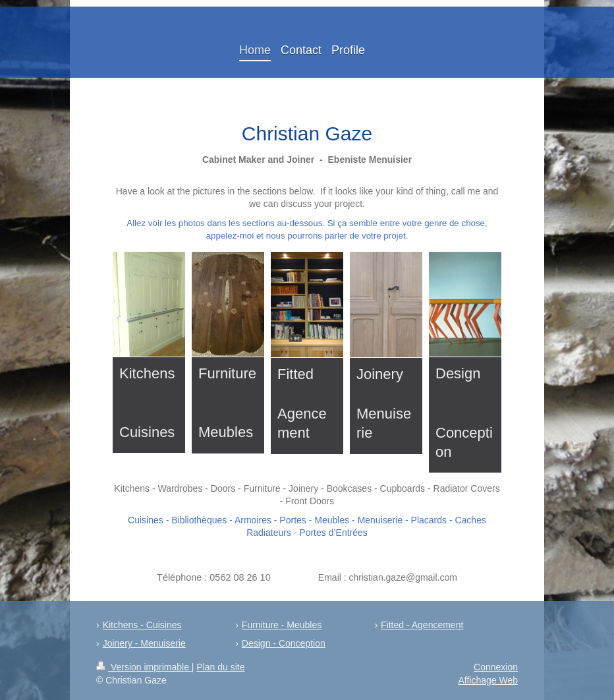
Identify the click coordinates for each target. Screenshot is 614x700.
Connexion (496, 667)
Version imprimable (144, 667)
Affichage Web (488, 680)
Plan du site (220, 667)
